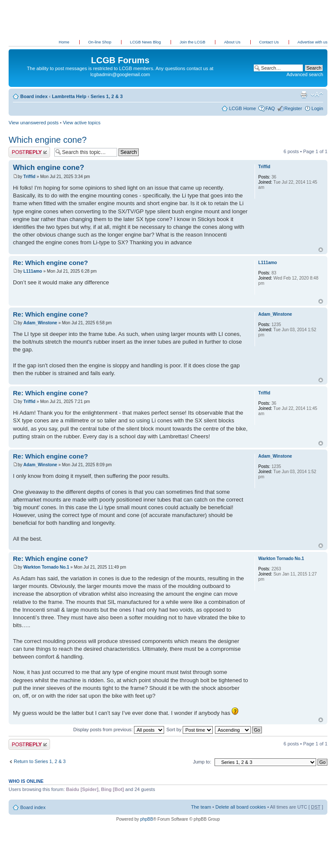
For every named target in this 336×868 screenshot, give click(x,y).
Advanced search (305, 74)
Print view (304, 95)
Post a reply (29, 152)
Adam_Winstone (40, 323)
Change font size (317, 95)
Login (317, 108)
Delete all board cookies (241, 807)
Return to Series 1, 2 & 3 (40, 761)
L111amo (33, 271)
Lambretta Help (69, 96)
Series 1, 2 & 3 (107, 96)
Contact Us (270, 42)
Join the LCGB (193, 42)
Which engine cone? (48, 140)
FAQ (270, 108)
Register (293, 108)
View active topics (82, 123)
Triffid (29, 177)
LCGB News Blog (146, 42)
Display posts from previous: (119, 729)
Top (321, 250)
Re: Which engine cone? (50, 263)
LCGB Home (243, 108)
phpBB (146, 819)
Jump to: (202, 762)
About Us (233, 42)
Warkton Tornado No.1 (46, 567)
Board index (34, 96)
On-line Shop (100, 42)
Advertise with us (313, 42)
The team (201, 807)
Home (64, 42)
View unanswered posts (34, 123)
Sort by (190, 729)
